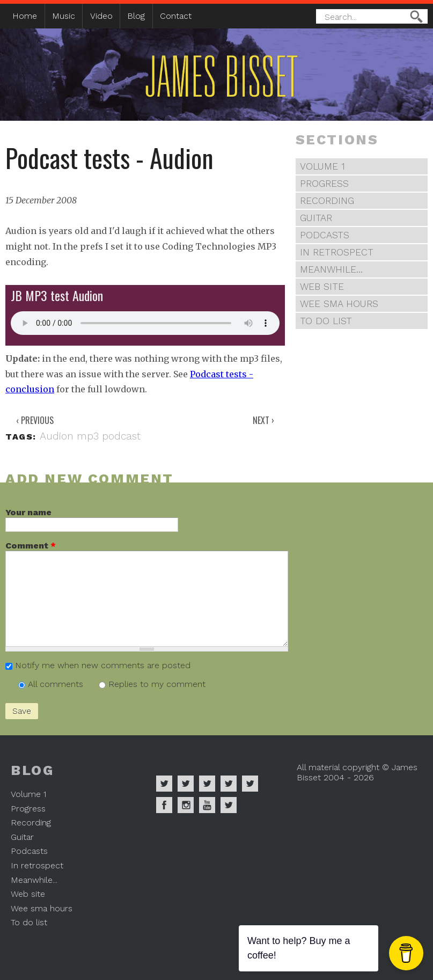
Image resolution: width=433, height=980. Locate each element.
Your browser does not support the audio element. (145, 323)
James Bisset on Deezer (207, 784)
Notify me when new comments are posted (103, 665)
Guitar (316, 218)
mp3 (88, 436)
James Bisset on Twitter (250, 784)
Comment (31, 546)
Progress (324, 184)
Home (25, 16)
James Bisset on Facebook (164, 805)
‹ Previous (35, 420)
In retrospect (337, 252)
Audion (57, 436)
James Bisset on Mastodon (229, 805)
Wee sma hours (339, 304)
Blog (136, 16)
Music (64, 16)
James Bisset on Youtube (207, 805)
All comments (57, 684)
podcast (121, 436)
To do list (326, 321)
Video (101, 16)
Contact (176, 16)
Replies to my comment (157, 684)
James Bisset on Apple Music (186, 784)
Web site (322, 287)
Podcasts (325, 235)
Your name (28, 512)
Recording (327, 201)
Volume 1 (322, 166)
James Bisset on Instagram (186, 805)
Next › (263, 420)
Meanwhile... (331, 269)
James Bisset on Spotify (164, 784)
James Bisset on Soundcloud (229, 784)
